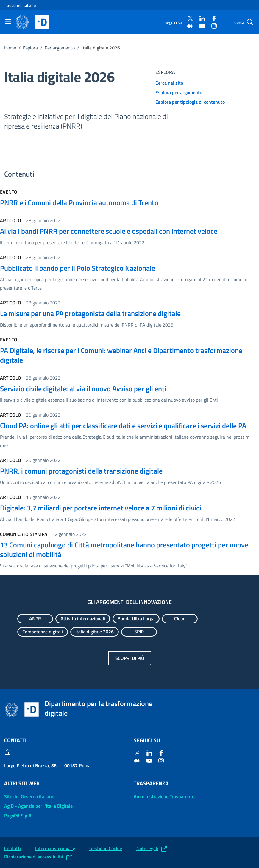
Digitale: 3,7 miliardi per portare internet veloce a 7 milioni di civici (101, 508)
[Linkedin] (202, 19)
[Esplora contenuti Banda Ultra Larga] (136, 619)
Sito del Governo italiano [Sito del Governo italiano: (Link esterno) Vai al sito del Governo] (29, 796)
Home (10, 48)
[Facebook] (214, 19)
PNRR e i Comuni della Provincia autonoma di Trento (79, 202)
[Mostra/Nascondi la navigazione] (8, 21)
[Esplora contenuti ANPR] (35, 619)
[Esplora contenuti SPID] (139, 632)
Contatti (13, 848)
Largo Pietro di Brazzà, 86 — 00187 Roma (47, 765)
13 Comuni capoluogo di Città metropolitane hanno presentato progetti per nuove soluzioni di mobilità (124, 550)
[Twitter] (190, 19)
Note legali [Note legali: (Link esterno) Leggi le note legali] (147, 848)
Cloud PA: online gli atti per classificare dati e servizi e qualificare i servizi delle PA (123, 426)
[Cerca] (250, 22)
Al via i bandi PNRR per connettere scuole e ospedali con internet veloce (109, 231)
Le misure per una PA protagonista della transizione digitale (90, 313)
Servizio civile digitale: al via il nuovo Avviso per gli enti (83, 389)
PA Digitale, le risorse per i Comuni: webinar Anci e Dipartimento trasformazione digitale (121, 355)
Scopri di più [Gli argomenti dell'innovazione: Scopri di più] (130, 658)
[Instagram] (214, 26)
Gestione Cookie (106, 848)
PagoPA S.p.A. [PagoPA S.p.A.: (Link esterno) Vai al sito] (18, 816)
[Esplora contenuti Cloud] (180, 619)
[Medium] (190, 26)
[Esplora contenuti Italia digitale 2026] (95, 632)
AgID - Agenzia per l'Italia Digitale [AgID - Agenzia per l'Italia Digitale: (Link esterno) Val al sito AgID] (38, 806)
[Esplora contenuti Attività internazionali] (83, 619)
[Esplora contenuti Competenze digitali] (43, 632)
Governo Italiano (21, 5)
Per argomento (60, 48)
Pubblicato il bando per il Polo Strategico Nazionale (78, 268)
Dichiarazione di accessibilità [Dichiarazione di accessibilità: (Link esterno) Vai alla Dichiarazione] (34, 857)
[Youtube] (202, 26)
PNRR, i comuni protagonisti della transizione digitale (81, 471)
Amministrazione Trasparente (164, 796)
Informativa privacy (55, 848)
